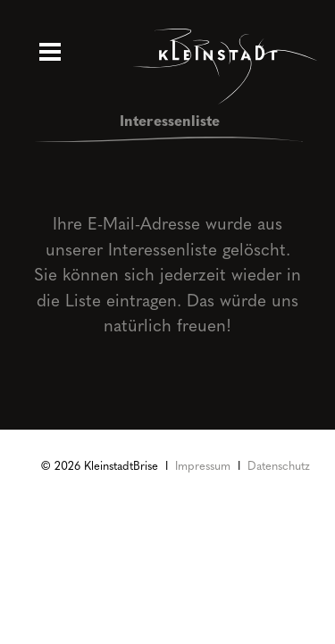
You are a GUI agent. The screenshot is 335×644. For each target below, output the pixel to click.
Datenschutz (279, 465)
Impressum (203, 465)
